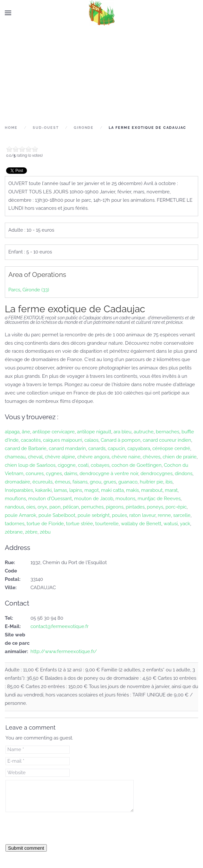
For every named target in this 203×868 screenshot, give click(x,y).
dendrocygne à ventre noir (109, 474)
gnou (96, 482)
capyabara (139, 448)
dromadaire (17, 482)
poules (119, 515)
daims (71, 474)
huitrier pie (152, 482)
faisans (80, 482)
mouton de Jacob (94, 499)
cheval (35, 457)
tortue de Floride (45, 524)
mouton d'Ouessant (50, 499)
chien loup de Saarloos (30, 465)
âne (26, 432)
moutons (125, 499)
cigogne (67, 465)
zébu (45, 532)
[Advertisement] (101, 75)
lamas (60, 490)
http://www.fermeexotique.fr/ (64, 651)
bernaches (168, 432)
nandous (14, 507)
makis (132, 490)
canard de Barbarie (26, 448)
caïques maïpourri (63, 440)
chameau (15, 457)
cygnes (54, 474)
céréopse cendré (171, 448)
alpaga (12, 432)
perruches (92, 507)
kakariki (43, 490)
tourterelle (107, 524)
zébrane (14, 532)
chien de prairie (180, 457)
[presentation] (54, 828)
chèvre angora (93, 457)
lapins (76, 490)
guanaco (128, 482)
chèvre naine (126, 457)
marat (171, 490)
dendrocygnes (156, 474)
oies (31, 507)
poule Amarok (21, 515)
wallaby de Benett (141, 524)
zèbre (31, 532)
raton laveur (142, 515)
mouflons (15, 499)
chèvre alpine (60, 457)
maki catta (112, 490)
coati (83, 465)
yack (185, 524)
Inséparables (19, 490)
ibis (169, 482)
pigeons (115, 507)
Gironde (84, 128)
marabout (152, 490)
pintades (135, 507)
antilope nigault (94, 432)
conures (35, 474)
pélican (71, 507)
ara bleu (123, 432)
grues (110, 482)
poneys (155, 507)
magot (92, 490)
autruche (144, 432)
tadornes (15, 524)
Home (11, 128)
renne (164, 515)
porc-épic (176, 507)
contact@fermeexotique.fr (59, 626)
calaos (91, 440)
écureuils (42, 482)
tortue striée (80, 524)
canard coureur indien (167, 440)
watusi (171, 524)
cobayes (100, 465)
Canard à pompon (121, 440)
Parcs (14, 290)
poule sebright (94, 515)
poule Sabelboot (57, 515)
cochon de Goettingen (137, 465)
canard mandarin (67, 448)
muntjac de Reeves (159, 499)
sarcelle (182, 515)
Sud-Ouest (46, 128)
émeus (63, 482)
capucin (116, 448)
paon (55, 507)
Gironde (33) (36, 290)
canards (97, 448)
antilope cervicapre (54, 432)
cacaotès (31, 440)
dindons (184, 474)
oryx (42, 507)
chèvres (152, 457)
